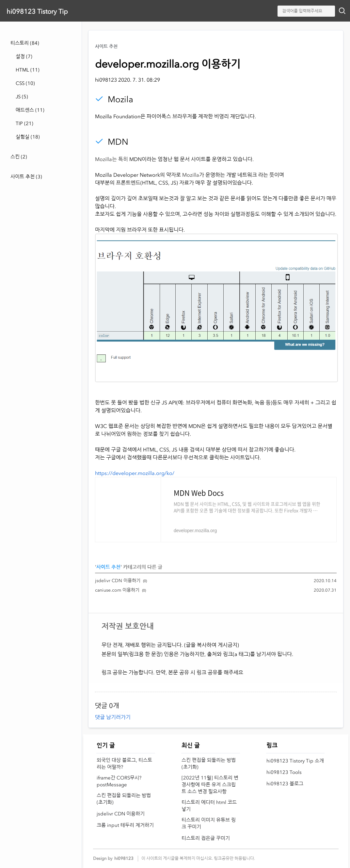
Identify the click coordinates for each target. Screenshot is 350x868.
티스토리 (25, 43)
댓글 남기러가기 (113, 717)
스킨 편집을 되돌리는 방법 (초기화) (124, 799)
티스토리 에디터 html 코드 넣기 (209, 806)
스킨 (19, 157)
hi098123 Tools (284, 772)
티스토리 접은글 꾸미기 (206, 838)
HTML (28, 70)
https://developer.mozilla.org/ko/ (135, 473)
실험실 (28, 137)
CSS (25, 83)
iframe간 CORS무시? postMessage (119, 781)
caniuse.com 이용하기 (117, 590)
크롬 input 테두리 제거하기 (125, 825)
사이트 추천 (26, 177)
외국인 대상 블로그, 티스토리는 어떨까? (124, 764)
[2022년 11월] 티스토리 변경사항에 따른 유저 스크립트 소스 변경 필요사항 (210, 785)
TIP (24, 123)
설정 (24, 57)
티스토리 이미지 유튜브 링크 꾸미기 (209, 823)
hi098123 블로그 (285, 784)
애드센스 (30, 110)
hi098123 (124, 858)
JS (22, 97)
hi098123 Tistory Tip (37, 11)
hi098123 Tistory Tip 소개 (295, 761)
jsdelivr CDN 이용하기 (118, 581)
